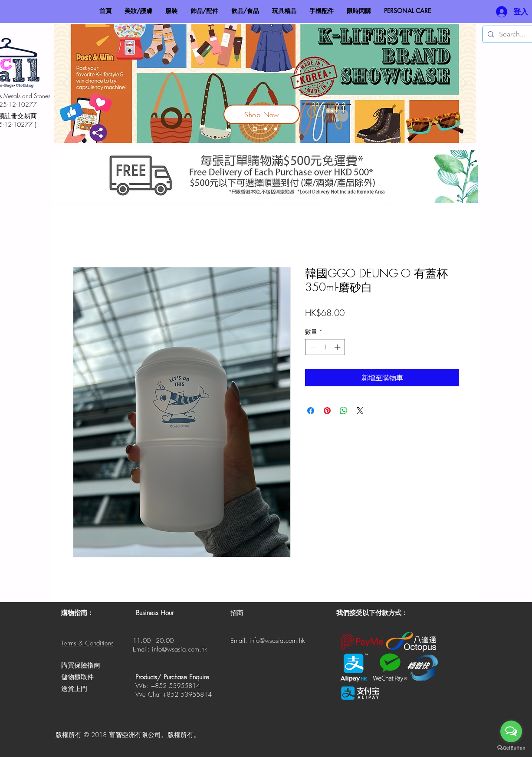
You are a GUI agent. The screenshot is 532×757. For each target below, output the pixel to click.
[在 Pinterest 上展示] (327, 411)
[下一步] (463, 84)
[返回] (66, 84)
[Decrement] (312, 347)
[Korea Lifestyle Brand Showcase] (255, 129)
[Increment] (338, 347)
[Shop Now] (262, 114)
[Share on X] (360, 411)
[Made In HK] (276, 129)
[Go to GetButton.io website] (511, 748)
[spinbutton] (325, 347)
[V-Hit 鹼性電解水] (266, 129)
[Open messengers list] (511, 731)
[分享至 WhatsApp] (344, 411)
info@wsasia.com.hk (179, 649)
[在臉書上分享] (311, 411)
